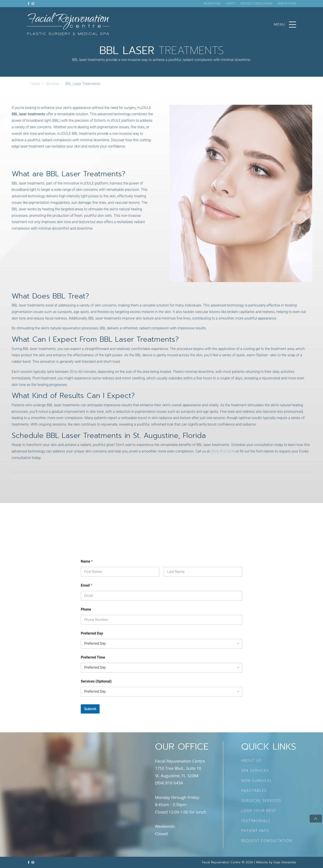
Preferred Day (92, 633)
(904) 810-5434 (287, 4)
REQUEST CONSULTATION (256, 4)
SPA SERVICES (255, 770)
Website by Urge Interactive (276, 862)
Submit (90, 709)
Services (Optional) (96, 681)
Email (86, 585)
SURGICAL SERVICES (261, 801)
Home (35, 84)
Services (53, 84)
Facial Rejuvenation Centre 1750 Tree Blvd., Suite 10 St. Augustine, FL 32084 (180, 768)
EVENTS (231, 4)
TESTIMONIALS (256, 821)
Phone (86, 609)
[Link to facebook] (29, 3)
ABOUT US (251, 760)
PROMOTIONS (212, 4)
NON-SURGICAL (257, 781)
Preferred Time (93, 657)
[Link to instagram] (33, 3)
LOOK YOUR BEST (259, 811)
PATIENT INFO (255, 831)
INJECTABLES (254, 790)
